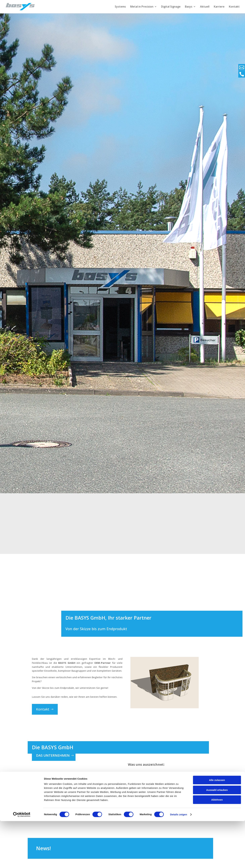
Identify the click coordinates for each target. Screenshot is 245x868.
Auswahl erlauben (217, 837)
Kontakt (234, 7)
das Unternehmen (53, 755)
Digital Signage (171, 7)
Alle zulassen (217, 827)
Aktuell (205, 7)
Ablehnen (217, 847)
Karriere (219, 7)
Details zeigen (178, 861)
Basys (189, 7)
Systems (120, 7)
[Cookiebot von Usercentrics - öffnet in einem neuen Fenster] (22, 861)
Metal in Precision (142, 7)
